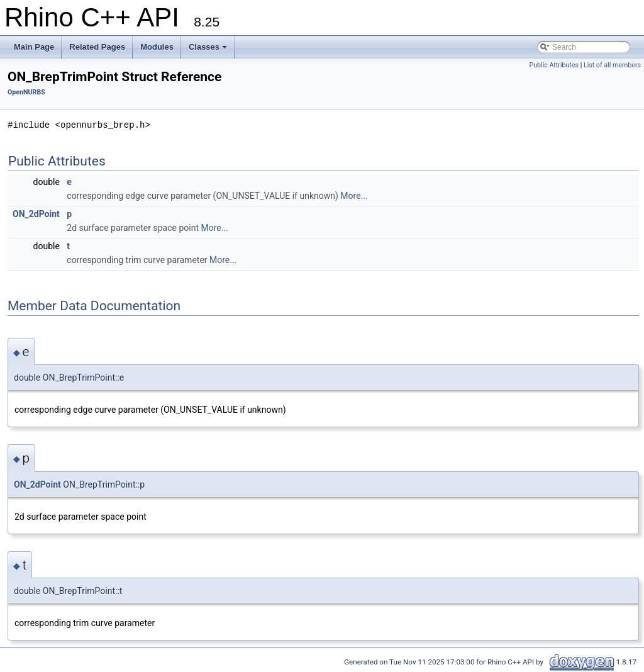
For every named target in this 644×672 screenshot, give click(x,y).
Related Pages (97, 47)
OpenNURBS (26, 92)
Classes (208, 47)
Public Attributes (554, 65)
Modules (157, 47)
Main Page (34, 47)
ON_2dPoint (36, 214)
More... (354, 196)
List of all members (612, 65)
